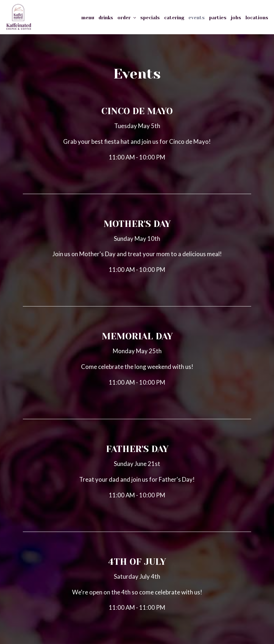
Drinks (106, 18)
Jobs (236, 18)
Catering (174, 18)
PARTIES (218, 18)
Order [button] (127, 18)
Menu (88, 18)
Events (197, 18)
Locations (257, 18)
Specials (150, 18)
